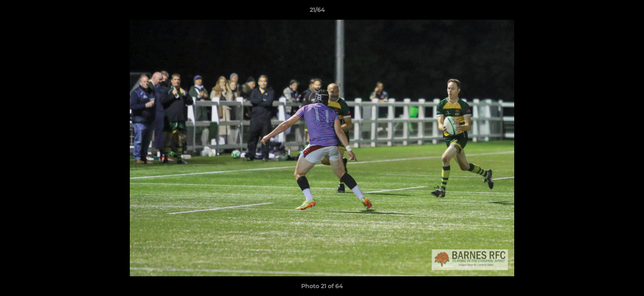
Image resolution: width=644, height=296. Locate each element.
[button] (609, 12)
